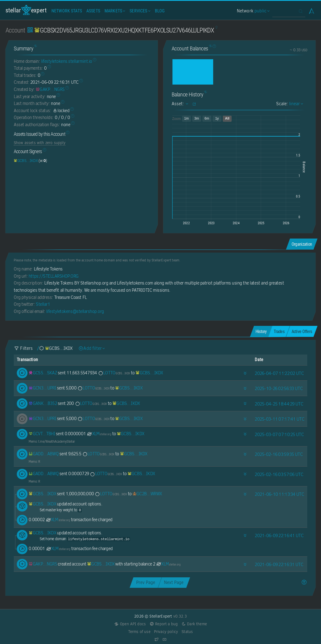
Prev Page (146, 582)
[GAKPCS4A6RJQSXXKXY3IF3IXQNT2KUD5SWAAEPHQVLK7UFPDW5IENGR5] (50, 89)
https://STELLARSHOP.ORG (54, 276)
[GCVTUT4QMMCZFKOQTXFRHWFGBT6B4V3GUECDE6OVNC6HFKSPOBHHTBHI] (42, 434)
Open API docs (130, 624)
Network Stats (67, 11)
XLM (99, 434)
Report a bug (164, 624)
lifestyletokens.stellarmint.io (67, 61)
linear (295, 104)
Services (139, 11)
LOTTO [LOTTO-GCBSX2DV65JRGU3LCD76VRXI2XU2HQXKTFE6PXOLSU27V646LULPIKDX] (114, 373)
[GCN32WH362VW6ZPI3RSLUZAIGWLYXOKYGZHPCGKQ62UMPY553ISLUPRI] (42, 388)
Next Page (174, 582)
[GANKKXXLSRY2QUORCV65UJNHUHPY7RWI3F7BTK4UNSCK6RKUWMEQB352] (43, 403)
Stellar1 (43, 304)
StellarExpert (26, 10)
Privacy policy (166, 632)
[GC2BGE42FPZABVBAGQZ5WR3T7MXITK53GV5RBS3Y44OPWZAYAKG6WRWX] (147, 494)
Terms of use (139, 632)
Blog (160, 11)
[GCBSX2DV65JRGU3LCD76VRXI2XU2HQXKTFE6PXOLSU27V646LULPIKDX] (26, 161)
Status (187, 632)
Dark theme (194, 624)
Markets (114, 11)
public (261, 11)
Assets (93, 11)
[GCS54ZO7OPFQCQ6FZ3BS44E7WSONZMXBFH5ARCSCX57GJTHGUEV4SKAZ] (43, 373)
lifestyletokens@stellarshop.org (75, 311)
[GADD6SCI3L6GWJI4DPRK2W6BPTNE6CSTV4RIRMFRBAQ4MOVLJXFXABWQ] (44, 454)
